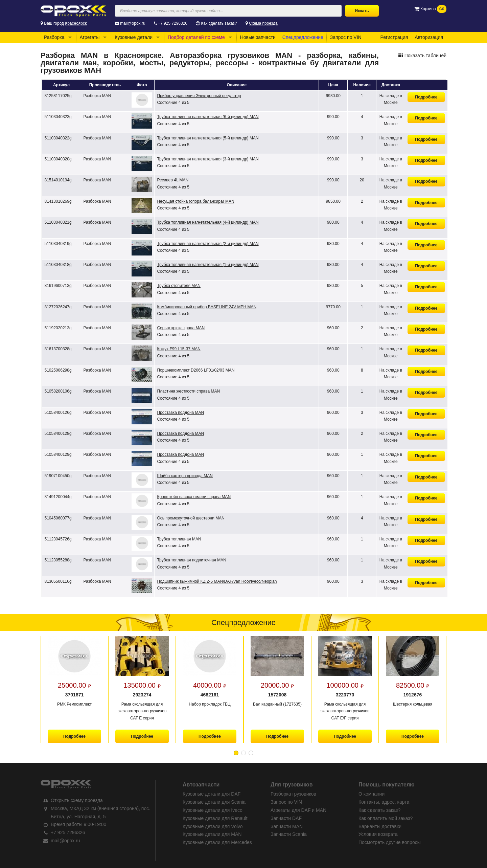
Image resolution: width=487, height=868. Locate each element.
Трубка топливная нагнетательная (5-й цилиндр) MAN (208, 138)
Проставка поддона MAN (180, 413)
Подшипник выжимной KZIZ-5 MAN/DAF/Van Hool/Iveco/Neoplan (217, 581)
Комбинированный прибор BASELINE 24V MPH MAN (207, 307)
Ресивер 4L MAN (173, 180)
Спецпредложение (303, 37)
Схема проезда (263, 23)
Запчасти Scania (289, 834)
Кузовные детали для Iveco (213, 810)
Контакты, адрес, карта (384, 802)
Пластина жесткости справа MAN (188, 391)
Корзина (430, 9)
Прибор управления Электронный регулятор (199, 96)
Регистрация (394, 37)
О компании (372, 794)
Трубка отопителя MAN (179, 286)
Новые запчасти (258, 37)
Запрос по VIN (346, 37)
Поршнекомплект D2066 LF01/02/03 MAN (196, 370)
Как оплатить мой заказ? (386, 818)
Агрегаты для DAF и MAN (298, 810)
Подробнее (426, 97)
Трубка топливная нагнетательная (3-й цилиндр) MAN (208, 159)
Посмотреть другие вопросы (390, 842)
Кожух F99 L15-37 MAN (179, 349)
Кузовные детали (134, 37)
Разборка (54, 37)
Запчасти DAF (286, 818)
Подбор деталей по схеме (196, 37)
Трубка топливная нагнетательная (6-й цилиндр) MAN (208, 117)
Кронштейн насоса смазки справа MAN (194, 497)
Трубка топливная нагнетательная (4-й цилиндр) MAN (208, 222)
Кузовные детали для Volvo (213, 826)
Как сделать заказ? (219, 23)
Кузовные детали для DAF (212, 794)
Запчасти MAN (287, 826)
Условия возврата (378, 834)
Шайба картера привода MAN (185, 476)
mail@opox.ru (133, 23)
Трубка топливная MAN (179, 539)
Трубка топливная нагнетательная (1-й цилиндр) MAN (208, 265)
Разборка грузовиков (293, 794)
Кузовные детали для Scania (214, 802)
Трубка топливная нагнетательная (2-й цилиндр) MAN (208, 244)
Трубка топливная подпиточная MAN (191, 560)
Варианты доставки (380, 826)
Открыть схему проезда (77, 800)
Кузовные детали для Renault (215, 818)
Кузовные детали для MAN (212, 834)
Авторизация (429, 37)
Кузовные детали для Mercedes (217, 842)
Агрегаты (90, 37)
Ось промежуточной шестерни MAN (191, 518)
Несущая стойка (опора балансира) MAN (195, 201)
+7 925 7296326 (173, 23)
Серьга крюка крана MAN (181, 328)
